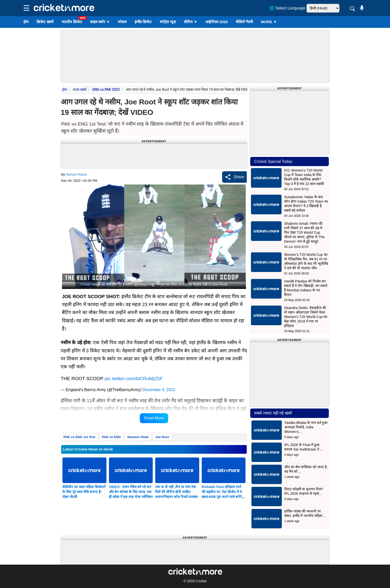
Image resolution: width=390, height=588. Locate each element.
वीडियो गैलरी (244, 22)
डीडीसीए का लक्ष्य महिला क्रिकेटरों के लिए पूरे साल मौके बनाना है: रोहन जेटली (84, 492)
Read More (154, 418)
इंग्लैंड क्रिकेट (143, 22)
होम (26, 22)
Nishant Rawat (76, 174)
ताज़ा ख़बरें (80, 90)
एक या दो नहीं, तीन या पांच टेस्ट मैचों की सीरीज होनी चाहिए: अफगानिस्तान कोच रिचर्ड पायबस (176, 492)
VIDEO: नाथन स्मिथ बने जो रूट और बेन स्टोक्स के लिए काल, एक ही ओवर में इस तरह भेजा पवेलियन (131, 492)
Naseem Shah (138, 437)
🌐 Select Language (287, 8)
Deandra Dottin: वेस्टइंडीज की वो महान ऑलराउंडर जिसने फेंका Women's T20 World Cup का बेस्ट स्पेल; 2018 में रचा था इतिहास (306, 317)
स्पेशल (122, 22)
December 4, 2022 (159, 390)
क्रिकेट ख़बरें (45, 22)
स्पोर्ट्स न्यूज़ (168, 22)
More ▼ (269, 22)
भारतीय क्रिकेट (72, 22)
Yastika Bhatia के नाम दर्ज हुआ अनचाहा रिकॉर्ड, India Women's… (306, 427)
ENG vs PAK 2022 (106, 90)
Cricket (201, 581)
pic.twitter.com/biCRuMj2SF (134, 379)
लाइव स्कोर (100, 22)
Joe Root (162, 437)
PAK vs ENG (111, 437)
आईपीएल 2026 (217, 22)
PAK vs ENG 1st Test (79, 437)
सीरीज (191, 22)
